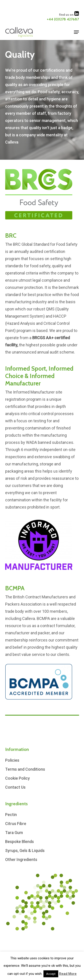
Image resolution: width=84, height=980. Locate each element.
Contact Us (15, 787)
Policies (12, 760)
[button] (76, 32)
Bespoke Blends (19, 842)
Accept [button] (51, 974)
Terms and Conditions (25, 769)
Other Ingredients (21, 859)
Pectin (11, 815)
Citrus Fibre (16, 824)
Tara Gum (14, 833)
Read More (68, 974)
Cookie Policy (17, 778)
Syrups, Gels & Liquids (25, 851)
